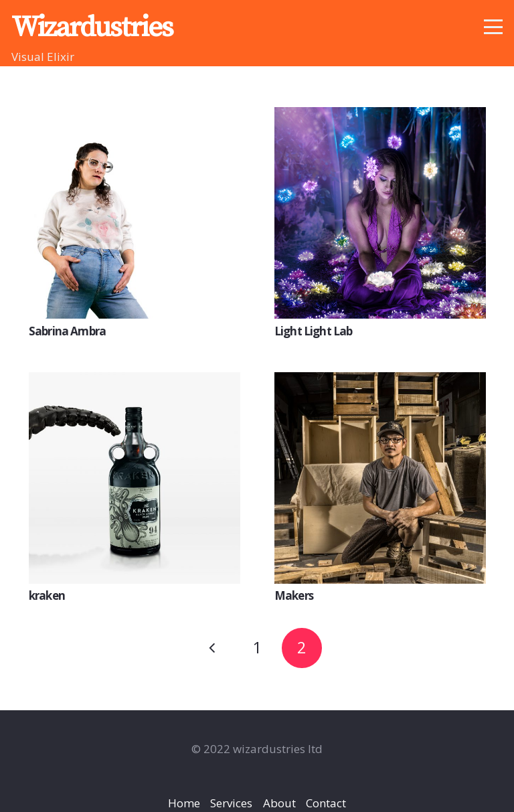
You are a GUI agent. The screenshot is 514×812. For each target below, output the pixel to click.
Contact (326, 803)
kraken (47, 595)
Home (184, 803)
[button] (493, 27)
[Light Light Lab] (380, 213)
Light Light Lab (313, 330)
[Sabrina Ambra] (135, 213)
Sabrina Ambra (67, 330)
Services (231, 803)
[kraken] (135, 478)
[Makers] (380, 478)
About (279, 803)
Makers (294, 595)
